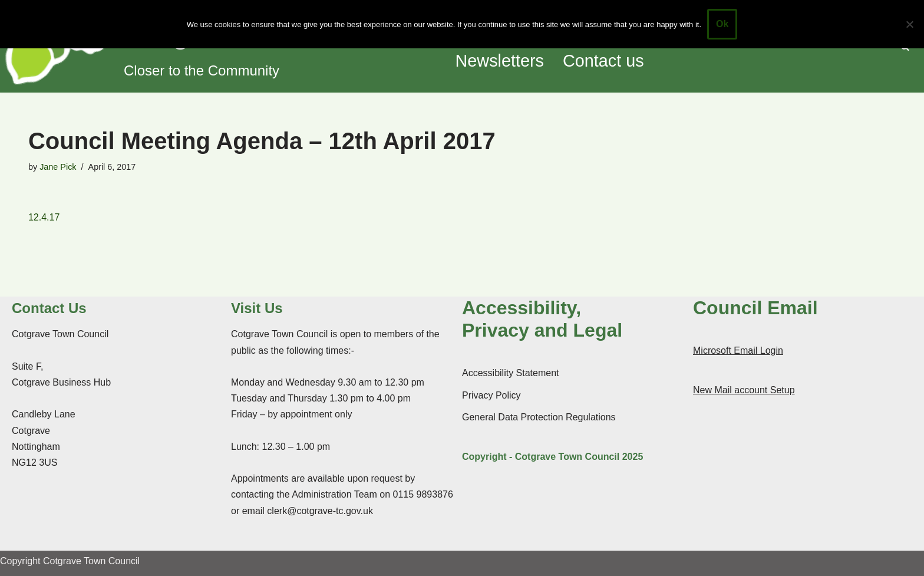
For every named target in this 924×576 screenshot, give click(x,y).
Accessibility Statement (511, 373)
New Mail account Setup (744, 390)
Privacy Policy (491, 395)
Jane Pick (58, 167)
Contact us (603, 61)
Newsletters (500, 61)
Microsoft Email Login (738, 350)
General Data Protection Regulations (539, 417)
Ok (722, 24)
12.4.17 (44, 217)
